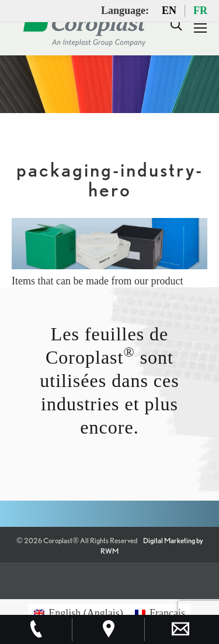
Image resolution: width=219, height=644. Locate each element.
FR (200, 10)
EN (169, 10)
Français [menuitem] (167, 613)
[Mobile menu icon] (200, 28)
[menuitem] (79, 613)
